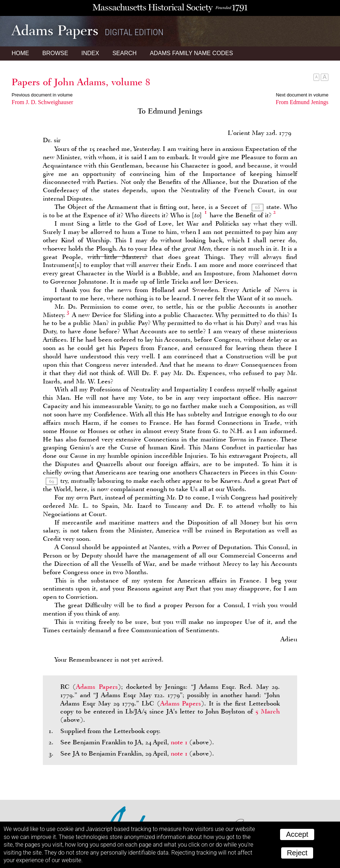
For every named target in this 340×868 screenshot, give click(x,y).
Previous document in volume (42, 95)
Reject (297, 853)
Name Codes (192, 53)
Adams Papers (97, 687)
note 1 (179, 742)
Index (90, 53)
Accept (297, 834)
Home (20, 53)
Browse (55, 53)
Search (124, 53)
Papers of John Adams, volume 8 (81, 82)
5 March (268, 711)
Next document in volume (302, 95)
